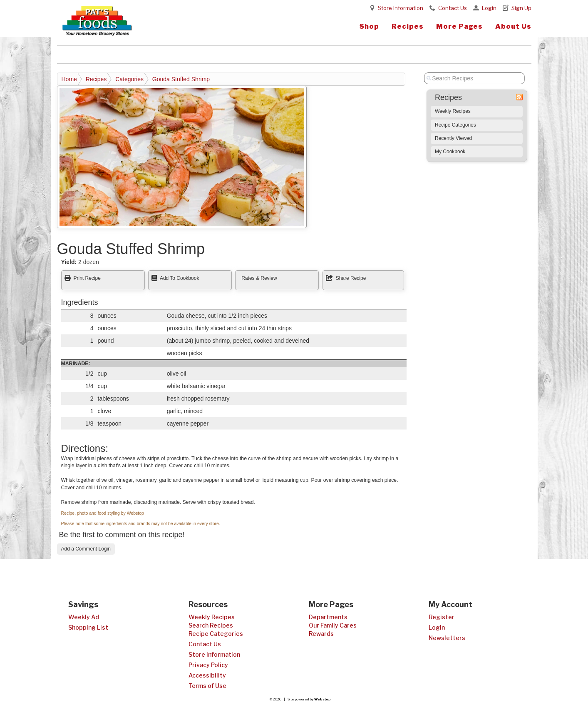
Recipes (408, 26)
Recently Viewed (453, 138)
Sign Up (521, 8)
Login (489, 8)
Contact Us (453, 8)
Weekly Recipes (453, 111)
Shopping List (88, 627)
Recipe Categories (455, 125)
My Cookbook (450, 152)
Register (442, 617)
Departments (328, 617)
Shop (369, 26)
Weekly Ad (84, 617)
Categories (129, 79)
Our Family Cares (333, 625)
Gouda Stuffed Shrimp (181, 79)
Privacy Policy (208, 665)
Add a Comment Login (86, 549)
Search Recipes (211, 625)
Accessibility (207, 675)
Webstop (323, 699)
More (459, 26)
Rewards (321, 634)
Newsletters (447, 638)
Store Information (401, 8)
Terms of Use (207, 686)
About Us (513, 26)
